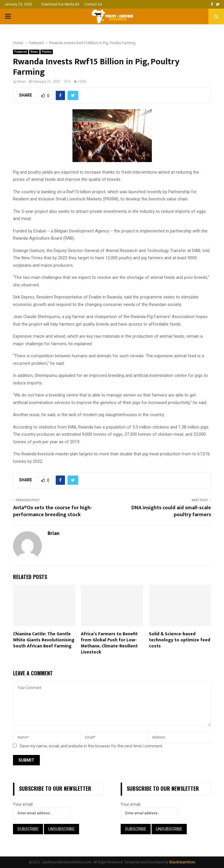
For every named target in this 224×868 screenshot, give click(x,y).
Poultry (47, 52)
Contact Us (93, 4)
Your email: (23, 804)
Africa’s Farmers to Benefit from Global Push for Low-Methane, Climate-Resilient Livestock (109, 643)
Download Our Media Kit (60, 4)
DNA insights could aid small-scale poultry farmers (171, 511)
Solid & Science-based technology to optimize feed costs (180, 640)
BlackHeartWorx (182, 862)
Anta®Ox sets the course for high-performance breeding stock (53, 511)
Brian (22, 82)
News (34, 52)
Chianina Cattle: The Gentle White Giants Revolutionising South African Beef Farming (44, 640)
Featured (21, 52)
